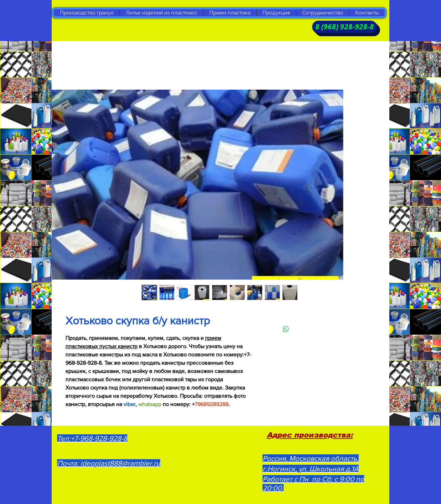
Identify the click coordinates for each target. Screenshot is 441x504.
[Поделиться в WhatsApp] (286, 329)
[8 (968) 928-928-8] (345, 27)
